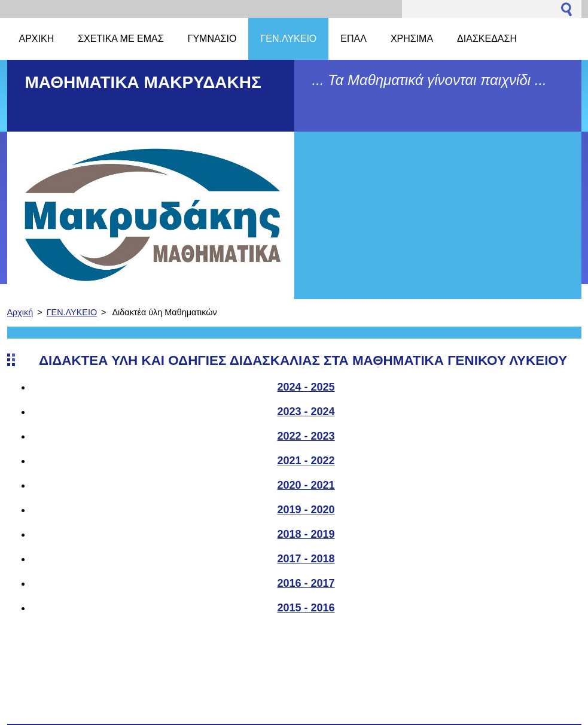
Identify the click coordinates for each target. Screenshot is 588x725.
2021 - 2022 (306, 461)
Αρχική (20, 312)
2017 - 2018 (306, 559)
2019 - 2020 (306, 510)
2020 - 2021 (306, 485)
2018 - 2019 (306, 534)
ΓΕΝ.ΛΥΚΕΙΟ (72, 312)
